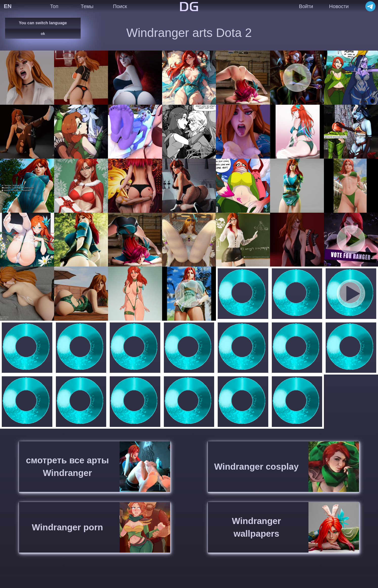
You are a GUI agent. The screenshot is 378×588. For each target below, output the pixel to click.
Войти (306, 6)
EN (8, 6)
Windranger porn (68, 527)
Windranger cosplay (256, 466)
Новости (339, 6)
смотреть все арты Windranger (68, 466)
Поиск (120, 6)
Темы (87, 6)
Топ (54, 6)
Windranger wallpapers (256, 527)
